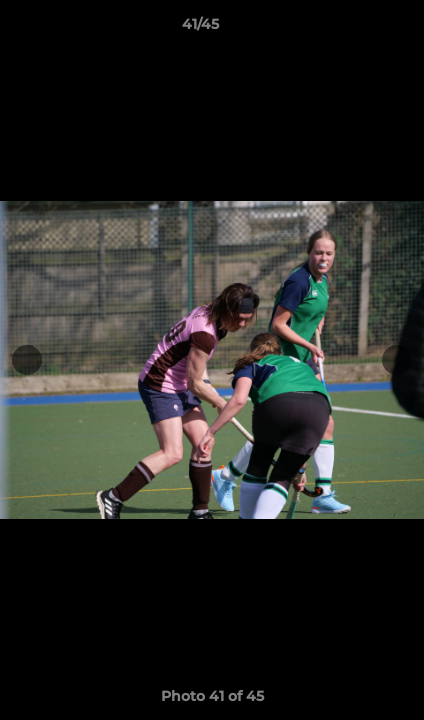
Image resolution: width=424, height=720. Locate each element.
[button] (352, 29)
